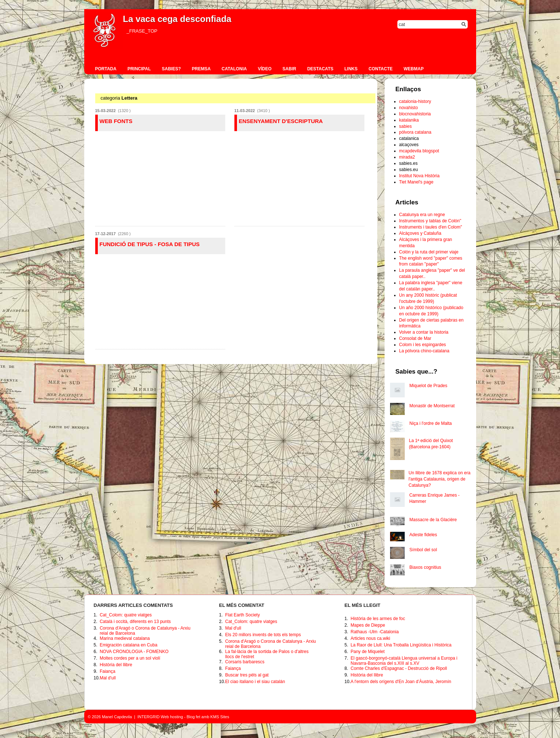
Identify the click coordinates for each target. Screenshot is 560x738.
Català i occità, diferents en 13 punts (135, 622)
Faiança (107, 671)
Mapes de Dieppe (368, 625)
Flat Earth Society (243, 615)
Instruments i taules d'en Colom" (431, 227)
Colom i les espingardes (423, 345)
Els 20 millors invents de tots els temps (263, 635)
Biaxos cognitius (425, 567)
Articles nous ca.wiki (370, 638)
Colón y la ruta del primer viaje (429, 252)
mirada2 (407, 157)
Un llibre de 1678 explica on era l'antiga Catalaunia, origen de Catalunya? (440, 479)
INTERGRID (149, 717)
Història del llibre (116, 665)
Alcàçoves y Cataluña (420, 233)
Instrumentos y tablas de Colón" (430, 221)
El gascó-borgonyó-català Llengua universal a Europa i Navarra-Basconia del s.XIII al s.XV (404, 661)
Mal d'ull (108, 678)
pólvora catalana (415, 132)
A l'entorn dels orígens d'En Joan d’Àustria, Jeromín (401, 682)
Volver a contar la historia (424, 332)
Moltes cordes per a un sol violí (130, 658)
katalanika (409, 120)
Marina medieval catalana (125, 638)
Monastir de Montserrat (432, 406)
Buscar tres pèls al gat (247, 675)
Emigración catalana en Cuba (128, 645)
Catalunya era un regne (422, 215)
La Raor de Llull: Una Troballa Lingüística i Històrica (401, 645)
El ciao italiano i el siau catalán (255, 682)
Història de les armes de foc (378, 619)
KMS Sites (220, 717)
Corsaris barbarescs (245, 662)
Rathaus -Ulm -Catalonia (374, 632)
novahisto (409, 108)
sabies (406, 126)
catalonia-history (415, 101)
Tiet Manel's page (416, 182)
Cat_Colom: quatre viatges (126, 615)
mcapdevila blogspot (419, 151)
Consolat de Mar (415, 338)
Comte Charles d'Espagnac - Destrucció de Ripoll (399, 668)
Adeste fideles (423, 535)
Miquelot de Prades (428, 386)
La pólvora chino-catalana (424, 351)
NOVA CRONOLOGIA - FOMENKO (134, 652)
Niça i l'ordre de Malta (431, 423)
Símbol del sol (423, 550)
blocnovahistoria (415, 114)
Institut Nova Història (420, 176)
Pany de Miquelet (368, 652)
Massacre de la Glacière (433, 520)
